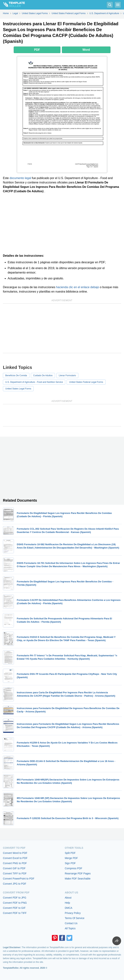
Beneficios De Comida (16, 375)
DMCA (69, 908)
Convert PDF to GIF (14, 908)
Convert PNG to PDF (15, 863)
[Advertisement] (62, 224)
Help (67, 903)
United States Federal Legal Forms (86, 382)
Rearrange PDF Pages (78, 873)
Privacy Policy (73, 913)
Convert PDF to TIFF (15, 913)
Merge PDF (71, 858)
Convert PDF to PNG (15, 903)
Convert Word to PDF (15, 853)
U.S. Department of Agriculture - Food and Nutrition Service (34, 382)
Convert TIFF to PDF (15, 873)
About (68, 898)
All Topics (70, 928)
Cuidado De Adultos (43, 375)
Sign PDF (70, 863)
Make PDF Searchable (78, 879)
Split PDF (70, 853)
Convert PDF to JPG (15, 898)
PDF (37, 50)
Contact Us (71, 923)
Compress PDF (74, 868)
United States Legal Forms (18, 389)
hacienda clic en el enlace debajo (78, 287)
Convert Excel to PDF (15, 858)
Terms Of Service (75, 918)
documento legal (20, 178)
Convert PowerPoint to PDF (19, 879)
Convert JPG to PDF (15, 884)
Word (86, 50)
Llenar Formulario (67, 375)
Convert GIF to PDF (14, 868)
